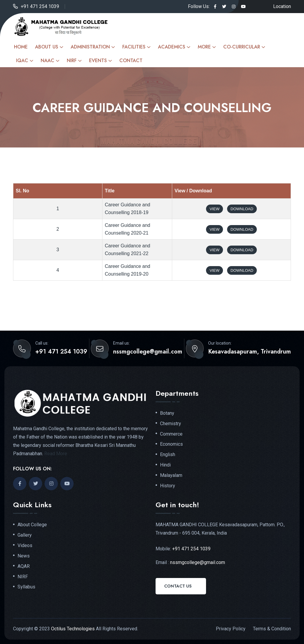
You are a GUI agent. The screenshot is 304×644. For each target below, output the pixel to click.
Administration (90, 47)
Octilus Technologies (73, 629)
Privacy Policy (231, 629)
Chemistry (171, 424)
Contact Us (178, 586)
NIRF (72, 61)
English (168, 455)
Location (282, 6)
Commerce (171, 434)
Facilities (134, 47)
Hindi (165, 465)
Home (21, 47)
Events (98, 61)
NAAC (47, 61)
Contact (131, 61)
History (168, 486)
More (204, 47)
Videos (25, 546)
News (24, 556)
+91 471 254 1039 (40, 6)
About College (32, 525)
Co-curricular (242, 47)
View (214, 209)
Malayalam (171, 475)
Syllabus (26, 587)
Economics (171, 444)
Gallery (25, 535)
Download (242, 209)
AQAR (24, 566)
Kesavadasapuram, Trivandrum (250, 352)
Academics (172, 47)
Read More (56, 454)
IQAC (22, 61)
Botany (167, 413)
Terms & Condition (272, 629)
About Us (47, 47)
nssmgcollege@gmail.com (148, 352)
